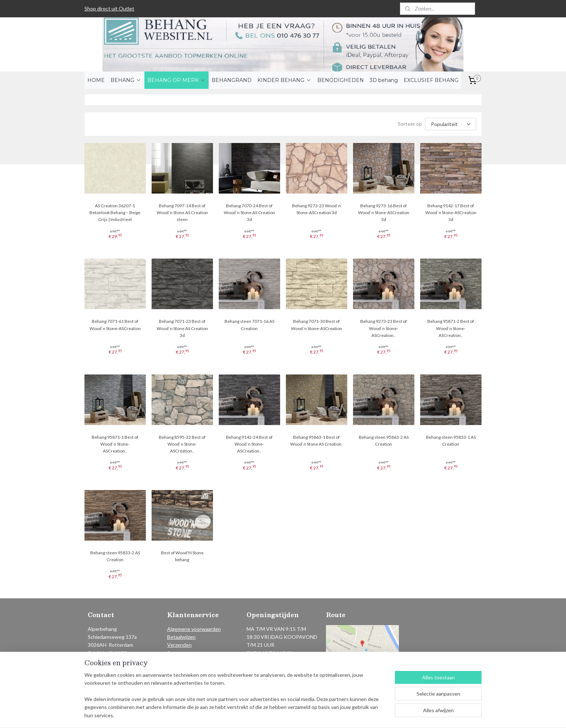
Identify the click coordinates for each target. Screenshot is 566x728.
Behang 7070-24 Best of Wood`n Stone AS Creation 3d (249, 213)
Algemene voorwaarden (194, 629)
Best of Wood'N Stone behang (182, 556)
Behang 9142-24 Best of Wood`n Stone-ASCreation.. (249, 444)
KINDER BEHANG (284, 80)
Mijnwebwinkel (359, 715)
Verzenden (179, 645)
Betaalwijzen (181, 637)
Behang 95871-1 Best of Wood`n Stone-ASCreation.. (115, 444)
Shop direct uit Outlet (109, 8)
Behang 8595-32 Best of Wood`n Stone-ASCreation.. (182, 444)
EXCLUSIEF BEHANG (431, 80)
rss (275, 715)
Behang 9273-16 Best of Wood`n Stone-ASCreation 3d (384, 213)
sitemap (262, 715)
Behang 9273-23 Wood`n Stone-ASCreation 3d (316, 209)
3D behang (384, 80)
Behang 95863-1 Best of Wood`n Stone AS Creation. (316, 441)
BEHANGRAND (232, 80)
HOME (96, 80)
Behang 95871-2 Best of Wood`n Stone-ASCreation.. (451, 328)
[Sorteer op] (450, 124)
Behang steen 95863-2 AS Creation (384, 441)
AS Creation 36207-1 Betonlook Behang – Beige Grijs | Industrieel (115, 213)
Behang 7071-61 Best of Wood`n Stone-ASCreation (115, 325)
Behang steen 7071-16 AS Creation (249, 325)
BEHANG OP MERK (177, 80)
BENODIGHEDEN (341, 80)
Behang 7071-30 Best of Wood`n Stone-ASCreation (317, 325)
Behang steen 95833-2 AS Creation (115, 556)
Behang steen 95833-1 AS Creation (451, 441)
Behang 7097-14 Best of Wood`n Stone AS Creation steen (182, 213)
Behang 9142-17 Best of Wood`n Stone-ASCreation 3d (451, 213)
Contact (177, 661)
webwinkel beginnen (300, 715)
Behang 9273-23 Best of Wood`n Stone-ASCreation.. (384, 328)
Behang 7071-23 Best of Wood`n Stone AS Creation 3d (182, 328)
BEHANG (126, 80)
